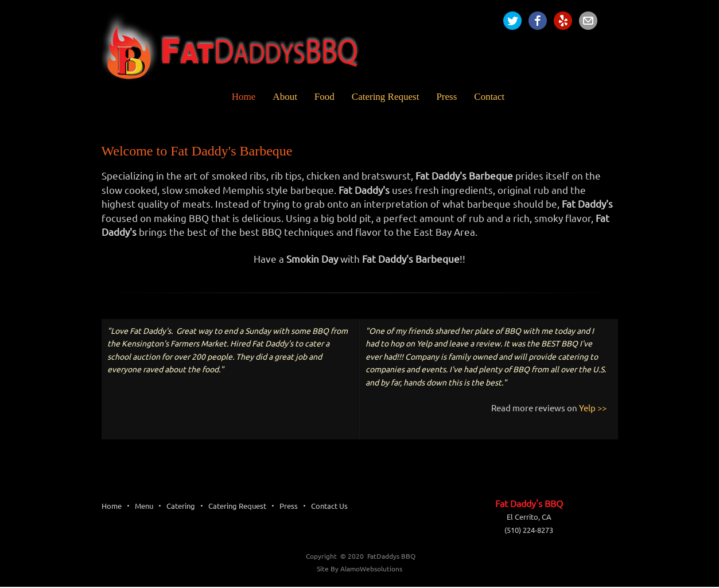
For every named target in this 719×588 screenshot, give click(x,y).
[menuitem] (235, 97)
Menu (144, 506)
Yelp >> (593, 408)
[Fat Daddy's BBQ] (239, 49)
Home (112, 506)
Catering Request (237, 506)
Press (289, 506)
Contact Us (329, 506)
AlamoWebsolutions (371, 569)
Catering (181, 506)
